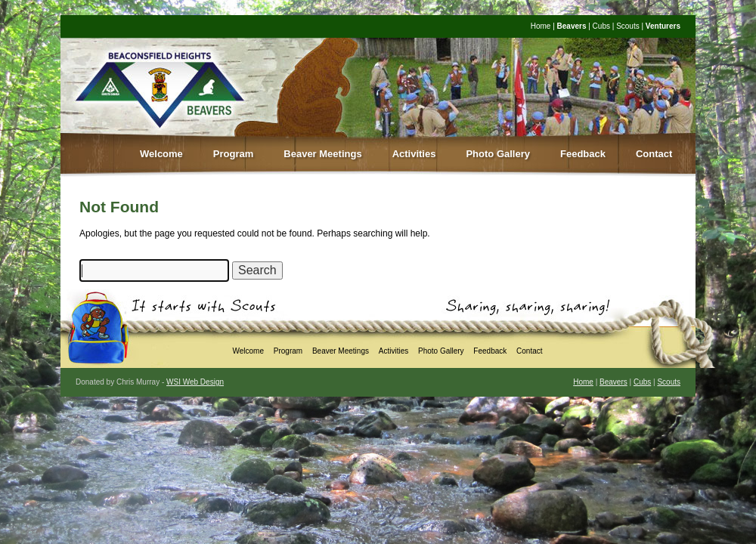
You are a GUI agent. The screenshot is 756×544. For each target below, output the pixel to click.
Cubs (601, 26)
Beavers (572, 26)
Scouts (628, 26)
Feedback (583, 154)
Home (541, 26)
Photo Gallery (498, 154)
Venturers (663, 26)
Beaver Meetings (322, 154)
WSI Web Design (195, 382)
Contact (654, 154)
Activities (414, 154)
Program (233, 154)
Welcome (161, 154)
